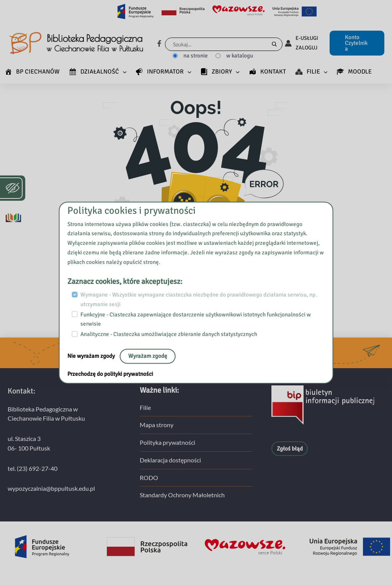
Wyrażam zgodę (148, 356)
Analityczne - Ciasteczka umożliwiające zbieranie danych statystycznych (169, 334)
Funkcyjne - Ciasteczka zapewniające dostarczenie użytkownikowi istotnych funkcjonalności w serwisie (196, 319)
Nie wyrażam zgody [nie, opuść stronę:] (92, 356)
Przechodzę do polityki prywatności (110, 374)
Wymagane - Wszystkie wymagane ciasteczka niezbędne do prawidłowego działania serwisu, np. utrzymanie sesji (199, 300)
